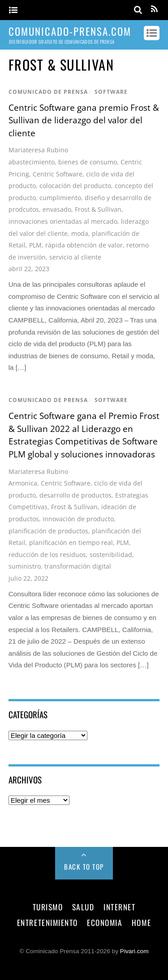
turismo (48, 907)
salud (83, 907)
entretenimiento (47, 922)
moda (80, 233)
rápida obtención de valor (84, 245)
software (111, 92)
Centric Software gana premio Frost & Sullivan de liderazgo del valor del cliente (84, 120)
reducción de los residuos (47, 555)
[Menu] (13, 10)
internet (119, 907)
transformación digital (78, 566)
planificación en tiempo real (71, 542)
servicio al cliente (75, 257)
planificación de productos (48, 531)
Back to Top (84, 867)
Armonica (23, 483)
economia (105, 922)
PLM (35, 245)
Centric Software (58, 174)
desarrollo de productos (75, 495)
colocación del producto (75, 186)
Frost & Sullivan (98, 209)
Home (141, 922)
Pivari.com (134, 951)
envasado (57, 209)
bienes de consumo (88, 162)
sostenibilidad (111, 555)
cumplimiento (60, 198)
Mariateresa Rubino (38, 150)
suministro (25, 566)
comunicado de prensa (48, 92)
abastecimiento (32, 162)
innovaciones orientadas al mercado (63, 221)
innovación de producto (78, 519)
